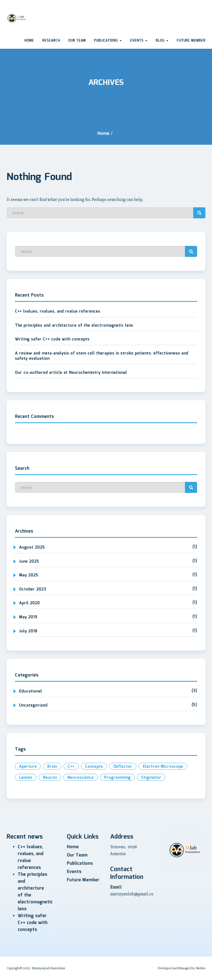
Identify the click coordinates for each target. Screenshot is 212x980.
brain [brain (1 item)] (52, 767)
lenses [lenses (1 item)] (26, 778)
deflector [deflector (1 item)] (123, 767)
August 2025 (32, 547)
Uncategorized (33, 705)
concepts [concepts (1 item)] (94, 767)
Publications (108, 41)
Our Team (77, 41)
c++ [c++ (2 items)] (71, 767)
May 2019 (28, 617)
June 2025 (29, 562)
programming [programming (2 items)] (117, 778)
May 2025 (29, 575)
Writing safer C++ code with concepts (52, 339)
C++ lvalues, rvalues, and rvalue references (58, 312)
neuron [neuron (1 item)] (50, 778)
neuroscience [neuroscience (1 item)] (80, 778)
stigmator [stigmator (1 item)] (151, 778)
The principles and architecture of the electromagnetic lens (74, 326)
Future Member (191, 41)
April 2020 (29, 603)
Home (29, 41)
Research (51, 41)
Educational (31, 691)
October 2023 (33, 589)
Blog (162, 41)
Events (139, 41)
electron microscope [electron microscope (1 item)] (163, 767)
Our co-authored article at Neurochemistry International (71, 373)
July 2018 (28, 631)
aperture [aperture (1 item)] (28, 767)
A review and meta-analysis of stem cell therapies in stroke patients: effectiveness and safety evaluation (102, 356)
